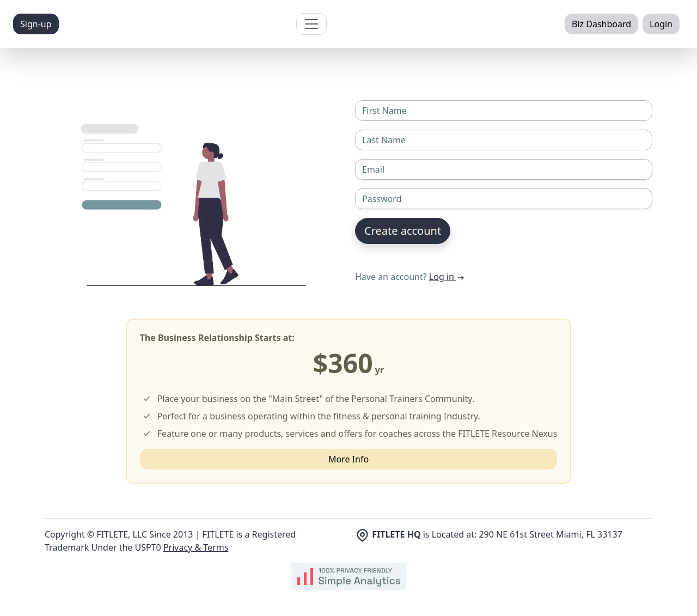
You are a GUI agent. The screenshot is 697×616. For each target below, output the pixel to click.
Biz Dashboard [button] (601, 24)
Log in (447, 277)
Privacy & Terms (196, 547)
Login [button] (661, 24)
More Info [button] (348, 459)
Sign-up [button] (36, 24)
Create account (403, 231)
